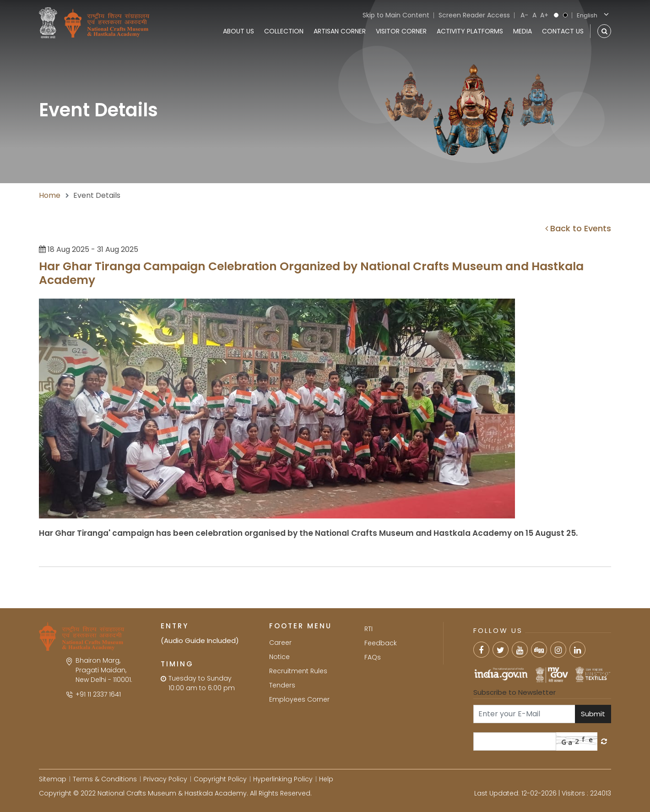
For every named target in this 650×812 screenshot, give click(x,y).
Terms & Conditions (105, 779)
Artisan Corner (340, 31)
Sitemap (53, 779)
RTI (368, 629)
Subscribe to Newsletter (515, 692)
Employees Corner (299, 699)
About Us (238, 31)
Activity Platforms (470, 31)
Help (326, 779)
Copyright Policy (220, 779)
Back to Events (578, 228)
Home (50, 195)
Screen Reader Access (474, 15)
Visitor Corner (401, 31)
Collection (284, 31)
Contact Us (563, 31)
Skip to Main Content (396, 15)
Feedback (381, 643)
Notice (279, 657)
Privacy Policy (165, 779)
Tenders (282, 685)
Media (523, 31)
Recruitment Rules (298, 671)
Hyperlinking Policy (283, 779)
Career (280, 643)
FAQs (373, 657)
